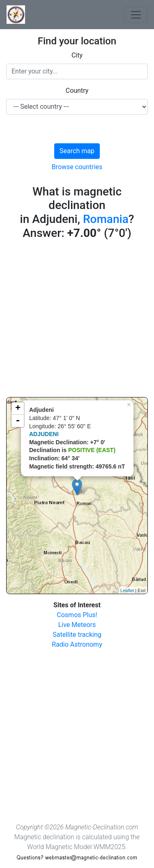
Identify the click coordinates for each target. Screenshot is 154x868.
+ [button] (18, 409)
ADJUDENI (44, 434)
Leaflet (127, 590)
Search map (77, 151)
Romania (106, 219)
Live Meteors (77, 625)
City (77, 55)
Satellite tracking (77, 635)
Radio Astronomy (77, 644)
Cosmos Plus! (77, 615)
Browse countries (77, 167)
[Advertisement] (77, 320)
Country (77, 91)
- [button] (18, 421)
